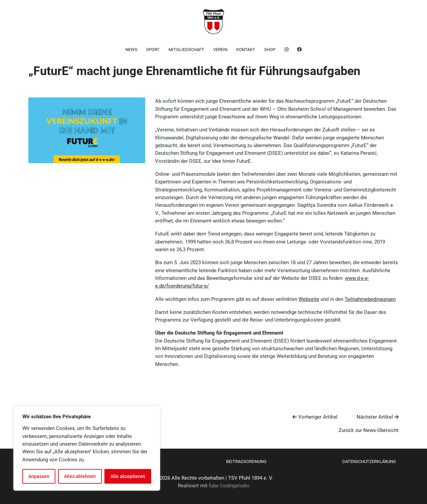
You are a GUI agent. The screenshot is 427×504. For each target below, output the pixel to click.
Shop (270, 50)
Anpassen (39, 476)
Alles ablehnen (80, 476)
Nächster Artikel (378, 417)
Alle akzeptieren (128, 476)
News (131, 50)
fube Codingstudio (229, 486)
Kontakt (246, 50)
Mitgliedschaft (186, 50)
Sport (153, 50)
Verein (220, 50)
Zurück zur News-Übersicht (369, 430)
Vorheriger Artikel (315, 417)
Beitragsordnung (246, 461)
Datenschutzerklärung (369, 461)
